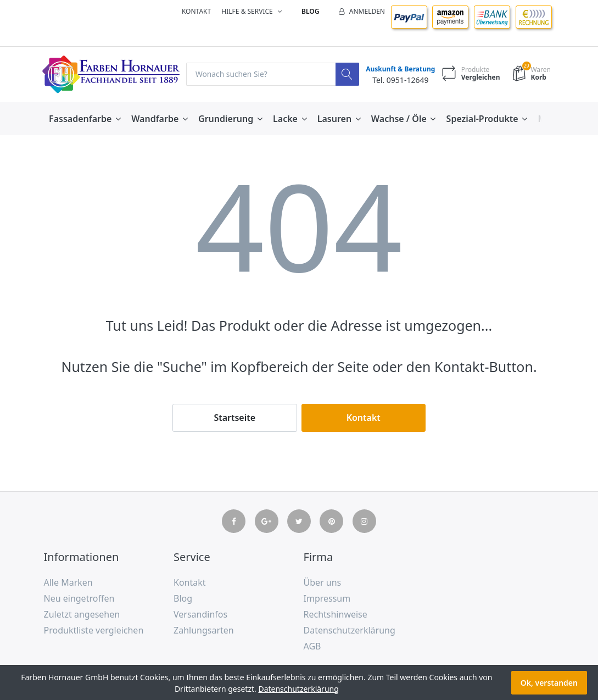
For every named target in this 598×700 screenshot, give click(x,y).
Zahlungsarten (204, 630)
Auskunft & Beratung (399, 70)
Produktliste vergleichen (94, 630)
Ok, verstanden (549, 683)
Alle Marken (68, 583)
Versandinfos (200, 614)
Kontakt (196, 11)
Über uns (323, 583)
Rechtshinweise (336, 614)
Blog (310, 11)
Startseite (234, 418)
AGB (312, 646)
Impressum (327, 599)
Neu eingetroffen (79, 599)
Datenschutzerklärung (350, 630)
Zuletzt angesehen (82, 614)
